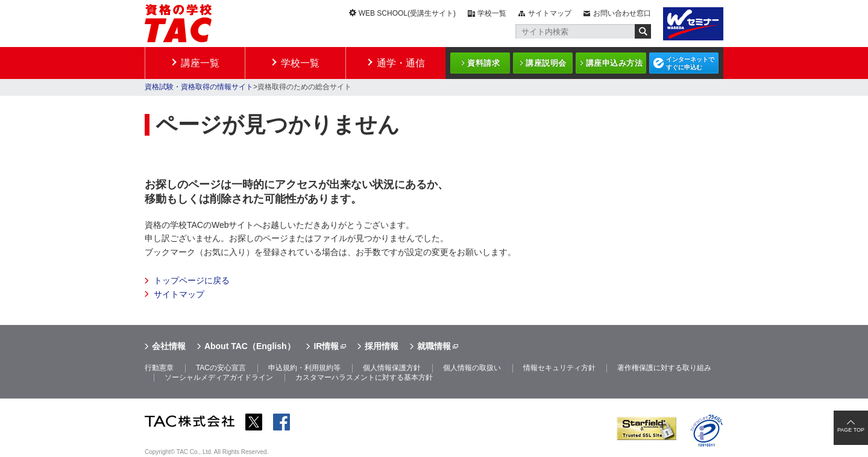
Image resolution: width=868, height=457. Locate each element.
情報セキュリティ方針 (559, 368)
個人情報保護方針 (392, 368)
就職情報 (434, 346)
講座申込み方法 (615, 63)
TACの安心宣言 (221, 368)
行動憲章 (159, 368)
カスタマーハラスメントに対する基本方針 (364, 377)
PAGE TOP (851, 430)
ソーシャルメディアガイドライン (219, 377)
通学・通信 (401, 63)
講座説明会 (546, 63)
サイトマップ (550, 13)
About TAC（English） (250, 346)
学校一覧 (492, 13)
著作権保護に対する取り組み (664, 368)
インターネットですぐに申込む (690, 63)
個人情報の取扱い (472, 368)
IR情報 (326, 346)
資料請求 (483, 63)
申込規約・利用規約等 (304, 368)
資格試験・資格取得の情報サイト (199, 87)
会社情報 (169, 346)
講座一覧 (200, 63)
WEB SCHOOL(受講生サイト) (407, 13)
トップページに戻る (192, 280)
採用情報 (382, 346)
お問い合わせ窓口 (622, 13)
